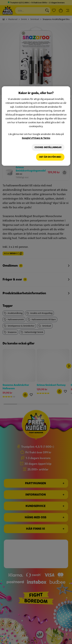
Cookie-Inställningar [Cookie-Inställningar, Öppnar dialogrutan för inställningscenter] (48, 147)
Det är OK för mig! (50, 157)
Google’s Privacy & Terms (36, 138)
